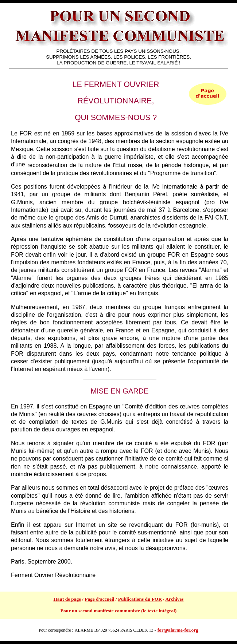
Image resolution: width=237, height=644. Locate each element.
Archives (174, 599)
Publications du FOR (140, 599)
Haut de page (67, 599)
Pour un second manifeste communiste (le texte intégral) (118, 611)
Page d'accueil (99, 599)
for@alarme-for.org (178, 630)
